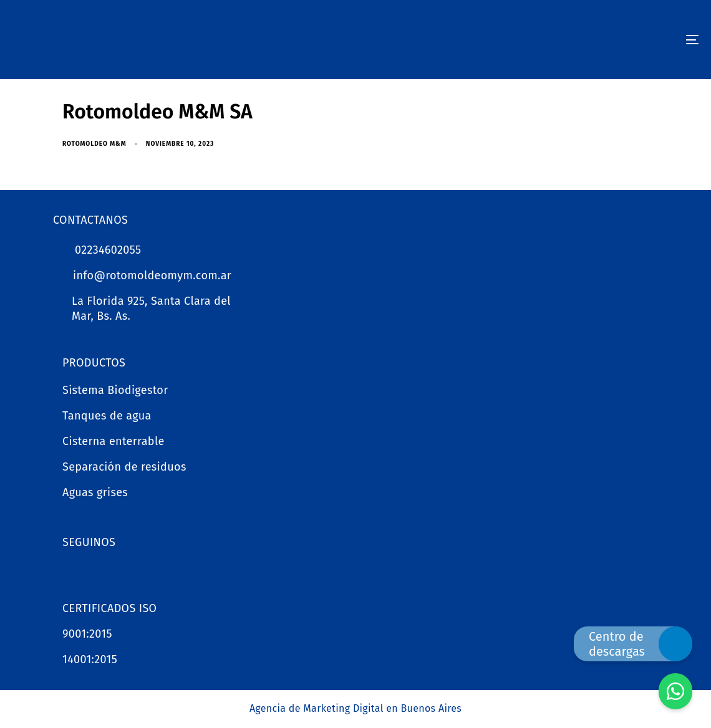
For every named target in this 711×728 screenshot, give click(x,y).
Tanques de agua (107, 416)
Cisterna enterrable (114, 441)
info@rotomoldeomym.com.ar (152, 275)
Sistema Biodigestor (115, 390)
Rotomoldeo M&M (94, 144)
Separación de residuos (124, 467)
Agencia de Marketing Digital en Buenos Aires (356, 708)
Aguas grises (95, 492)
